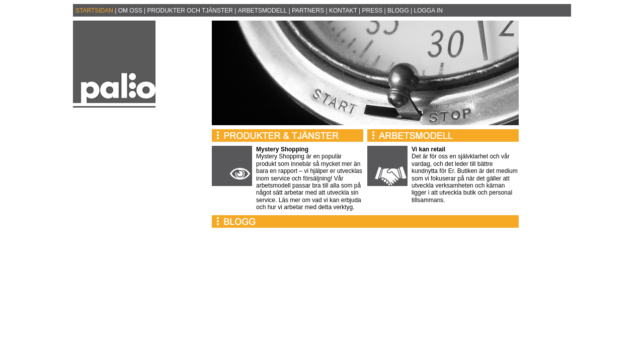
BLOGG (398, 11)
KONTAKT (343, 11)
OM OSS (130, 11)
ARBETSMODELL (262, 11)
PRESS (373, 11)
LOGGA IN (428, 11)
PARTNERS (308, 11)
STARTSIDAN (94, 11)
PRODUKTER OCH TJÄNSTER (190, 11)
